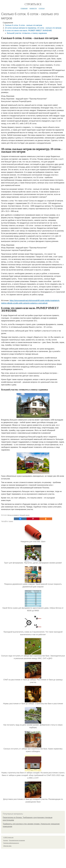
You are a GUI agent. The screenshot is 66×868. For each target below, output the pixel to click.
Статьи (42, 8)
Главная (24, 8)
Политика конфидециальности (11, 843)
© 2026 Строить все (8, 837)
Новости (33, 8)
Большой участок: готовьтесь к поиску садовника (27, 33)
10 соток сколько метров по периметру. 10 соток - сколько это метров (33, 28)
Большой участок (25, 515)
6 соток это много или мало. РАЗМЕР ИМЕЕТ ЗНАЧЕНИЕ (28, 31)
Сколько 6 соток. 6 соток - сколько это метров (23, 25)
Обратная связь (7, 846)
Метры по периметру (13, 515)
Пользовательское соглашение (17, 840)
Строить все (33, 4)
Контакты (6, 840)
